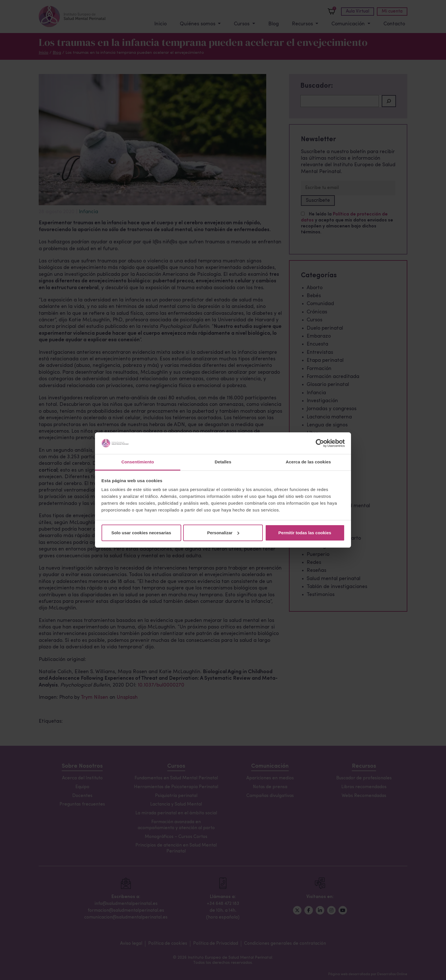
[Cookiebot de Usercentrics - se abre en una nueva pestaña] (320, 443)
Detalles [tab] (223, 462)
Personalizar (223, 533)
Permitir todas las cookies (305, 533)
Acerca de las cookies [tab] (308, 462)
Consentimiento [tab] (138, 462)
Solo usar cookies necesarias (141, 533)
